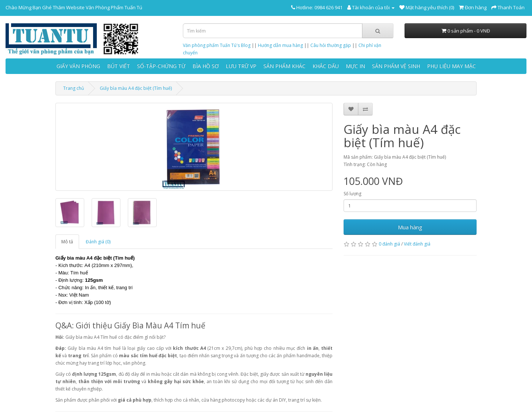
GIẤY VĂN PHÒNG (78, 66)
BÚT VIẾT (119, 66)
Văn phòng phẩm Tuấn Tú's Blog (217, 45)
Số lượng (352, 194)
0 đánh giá (389, 244)
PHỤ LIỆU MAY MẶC (451, 66)
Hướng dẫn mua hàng (280, 45)
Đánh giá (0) (98, 242)
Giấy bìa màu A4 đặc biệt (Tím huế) (136, 88)
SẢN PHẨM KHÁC (284, 66)
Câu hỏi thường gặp (331, 45)
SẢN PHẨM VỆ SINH (396, 66)
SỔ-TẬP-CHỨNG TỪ (161, 66)
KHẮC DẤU (326, 66)
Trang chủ (74, 88)
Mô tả (67, 242)
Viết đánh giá (417, 244)
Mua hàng (410, 227)
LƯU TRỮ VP (241, 66)
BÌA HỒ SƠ (206, 66)
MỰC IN (355, 66)
